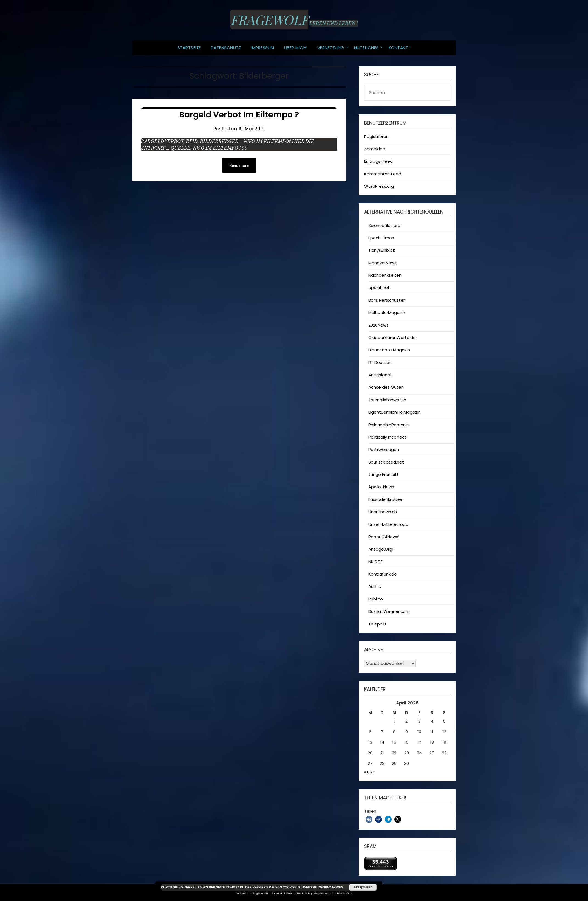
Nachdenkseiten (385, 275)
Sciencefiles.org (384, 225)
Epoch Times (381, 238)
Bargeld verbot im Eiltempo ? (239, 115)
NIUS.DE (375, 562)
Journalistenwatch (387, 400)
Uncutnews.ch (383, 512)
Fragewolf (269, 19)
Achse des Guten (386, 387)
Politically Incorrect (387, 437)
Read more (239, 165)
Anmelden (375, 149)
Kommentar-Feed (383, 174)
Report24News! (384, 537)
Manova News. (383, 263)
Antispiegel (380, 375)
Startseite (189, 48)
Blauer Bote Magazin (389, 350)
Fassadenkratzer (385, 499)
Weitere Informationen (323, 887)
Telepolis (377, 624)
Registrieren (376, 137)
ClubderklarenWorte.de (392, 337)
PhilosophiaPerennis (388, 425)
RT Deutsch (380, 362)
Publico (376, 599)
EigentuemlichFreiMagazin (395, 412)
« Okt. (370, 772)
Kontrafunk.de (383, 574)
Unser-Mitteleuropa (388, 524)
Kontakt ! (400, 48)
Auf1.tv (375, 586)
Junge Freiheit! (383, 474)
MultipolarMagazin (387, 312)
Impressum (263, 48)
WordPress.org (379, 186)
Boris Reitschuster (387, 300)
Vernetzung (331, 48)
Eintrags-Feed (378, 161)
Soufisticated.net (386, 462)
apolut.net (379, 287)
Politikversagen (384, 449)
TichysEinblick (382, 250)
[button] (369, 819)
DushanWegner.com (389, 611)
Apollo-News (381, 487)
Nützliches (366, 48)
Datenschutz (226, 48)
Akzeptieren (363, 887)
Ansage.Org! (381, 549)
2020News (378, 325)
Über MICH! (296, 48)
